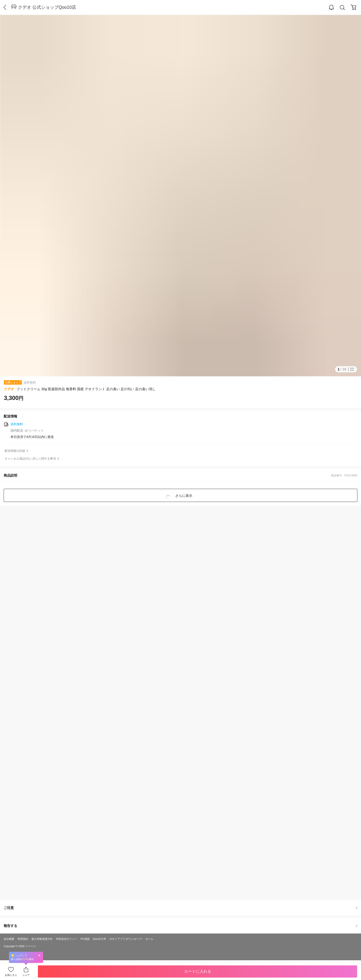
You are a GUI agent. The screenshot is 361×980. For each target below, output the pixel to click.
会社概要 (9, 939)
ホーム (149, 939)
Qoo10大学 (100, 939)
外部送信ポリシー (67, 939)
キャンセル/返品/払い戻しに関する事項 (30, 459)
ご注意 (180, 908)
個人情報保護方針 (42, 939)
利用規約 (23, 939)
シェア (26, 975)
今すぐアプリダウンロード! (126, 939)
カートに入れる (198, 971)
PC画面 (85, 939)
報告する (180, 926)
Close (39, 955)
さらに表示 (184, 496)
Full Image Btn (352, 369)
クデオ (9, 389)
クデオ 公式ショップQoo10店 (47, 7)
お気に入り (11, 975)
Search (343, 8)
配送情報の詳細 (15, 451)
